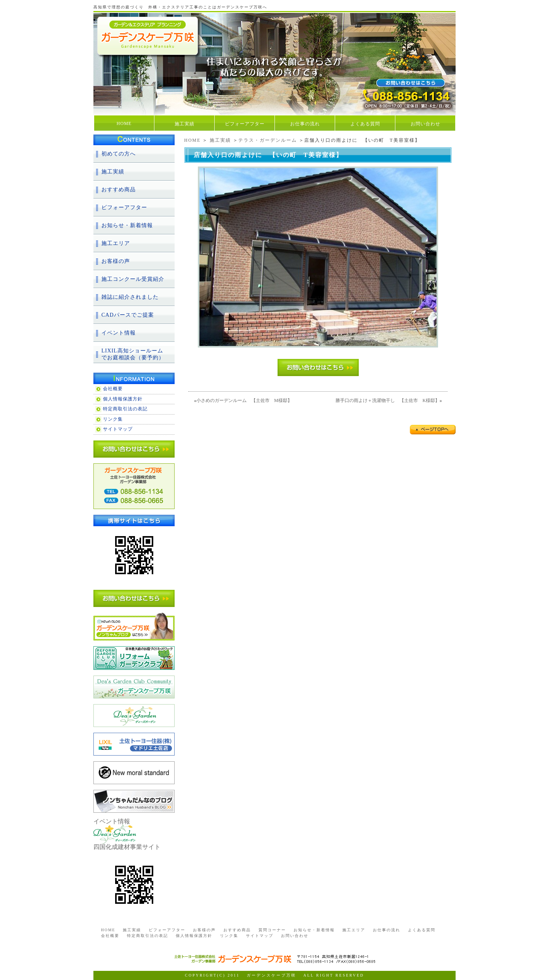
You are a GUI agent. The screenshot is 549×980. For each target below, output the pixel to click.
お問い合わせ (425, 124)
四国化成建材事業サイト (127, 847)
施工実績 (185, 124)
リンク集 (113, 419)
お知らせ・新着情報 (127, 225)
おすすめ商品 (119, 190)
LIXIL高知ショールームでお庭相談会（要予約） (133, 354)
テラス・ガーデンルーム (268, 140)
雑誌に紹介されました (130, 297)
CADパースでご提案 (128, 315)
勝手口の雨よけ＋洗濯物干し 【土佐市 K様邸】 (388, 400)
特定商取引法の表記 (125, 409)
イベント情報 (119, 333)
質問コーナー (272, 930)
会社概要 (113, 389)
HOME (124, 123)
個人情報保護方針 (123, 399)
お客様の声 (116, 261)
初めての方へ (119, 154)
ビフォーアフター (245, 124)
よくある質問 (365, 124)
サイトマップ (118, 429)
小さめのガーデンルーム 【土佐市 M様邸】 (244, 400)
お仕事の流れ (305, 124)
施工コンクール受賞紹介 (133, 279)
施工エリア (116, 243)
